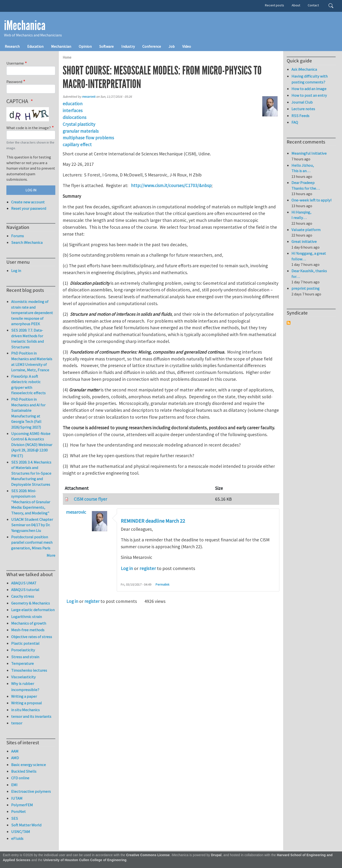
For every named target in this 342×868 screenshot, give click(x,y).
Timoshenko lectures (29, 670)
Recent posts (275, 5)
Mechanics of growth (29, 623)
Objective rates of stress (32, 637)
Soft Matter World (26, 825)
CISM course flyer (90, 499)
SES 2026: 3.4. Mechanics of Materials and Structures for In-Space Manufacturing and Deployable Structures (31, 473)
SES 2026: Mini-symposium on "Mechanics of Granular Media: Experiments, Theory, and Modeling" (31, 502)
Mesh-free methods (28, 630)
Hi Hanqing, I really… (301, 215)
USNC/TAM (21, 832)
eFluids (17, 838)
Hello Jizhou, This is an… (303, 168)
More (51, 555)
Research (12, 46)
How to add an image (309, 89)
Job (172, 46)
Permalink (162, 584)
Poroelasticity (23, 650)
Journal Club (302, 102)
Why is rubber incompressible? (25, 686)
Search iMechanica (27, 242)
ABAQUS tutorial (25, 590)
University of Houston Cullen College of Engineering (85, 860)
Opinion (85, 46)
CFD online (20, 778)
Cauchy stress (23, 596)
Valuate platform (306, 230)
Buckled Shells (24, 771)
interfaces (73, 110)
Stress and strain (25, 657)
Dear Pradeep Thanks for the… (306, 185)
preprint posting (305, 288)
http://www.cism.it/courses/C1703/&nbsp (171, 185)
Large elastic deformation (33, 610)
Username (15, 63)
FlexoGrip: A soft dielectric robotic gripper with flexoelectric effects (28, 385)
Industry (128, 46)
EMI (14, 785)
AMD (15, 758)
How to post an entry (309, 95)
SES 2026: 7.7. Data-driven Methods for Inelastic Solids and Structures (27, 339)
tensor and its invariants (31, 716)
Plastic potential (25, 643)
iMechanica (25, 26)
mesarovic (89, 97)
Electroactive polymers (31, 791)
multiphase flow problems (88, 138)
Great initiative (304, 241)
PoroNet (18, 811)
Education (35, 46)
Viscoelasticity (23, 677)
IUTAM (17, 798)
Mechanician (61, 46)
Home (67, 57)
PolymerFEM (22, 805)
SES (15, 818)
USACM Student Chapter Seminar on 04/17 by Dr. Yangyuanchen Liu (32, 525)
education (73, 104)
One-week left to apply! (312, 200)
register (148, 568)
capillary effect (77, 145)
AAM (15, 751)
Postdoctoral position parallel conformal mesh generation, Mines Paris (32, 542)
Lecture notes (303, 109)
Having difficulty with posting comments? (310, 79)
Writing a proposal (26, 703)
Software (106, 46)
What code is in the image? (29, 128)
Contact (313, 5)
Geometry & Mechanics (30, 603)
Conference (152, 46)
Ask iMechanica (304, 69)
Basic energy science (28, 765)
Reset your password (29, 208)
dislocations (74, 117)
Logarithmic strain (26, 617)
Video (187, 46)
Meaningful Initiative (309, 153)
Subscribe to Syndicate (289, 323)
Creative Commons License (148, 855)
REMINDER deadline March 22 (153, 521)
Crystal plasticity (79, 124)
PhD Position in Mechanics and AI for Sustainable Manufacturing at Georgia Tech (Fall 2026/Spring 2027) (28, 413)
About (296, 5)
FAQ (295, 122)
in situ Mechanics (25, 710)
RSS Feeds (300, 116)
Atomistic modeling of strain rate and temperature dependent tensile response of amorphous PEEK (32, 313)
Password (14, 82)
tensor (17, 723)
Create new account (28, 202)
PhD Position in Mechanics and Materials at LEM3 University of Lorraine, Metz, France (32, 362)
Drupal (216, 855)
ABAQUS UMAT (24, 583)
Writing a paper (24, 696)
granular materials (81, 131)
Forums (17, 236)
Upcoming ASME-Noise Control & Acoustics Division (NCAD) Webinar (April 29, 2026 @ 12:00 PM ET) (32, 445)
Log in (127, 568)
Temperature (22, 663)
